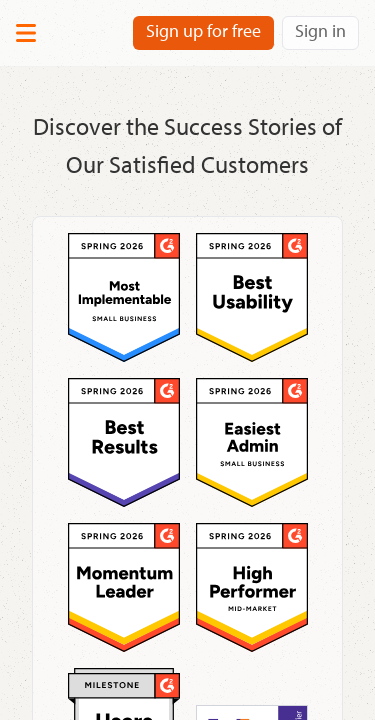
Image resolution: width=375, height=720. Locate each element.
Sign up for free (203, 30)
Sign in (320, 30)
